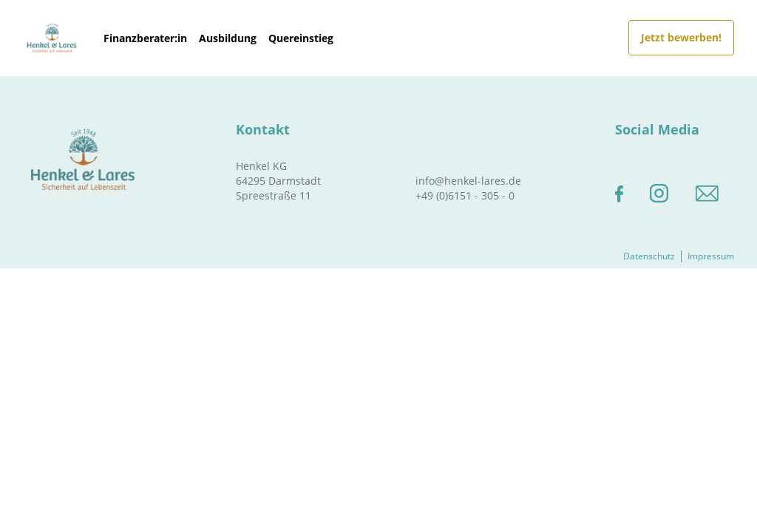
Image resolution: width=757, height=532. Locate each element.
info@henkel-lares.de (468, 181)
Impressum (711, 256)
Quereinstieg (301, 38)
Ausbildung (228, 38)
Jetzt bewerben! (681, 37)
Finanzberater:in (145, 38)
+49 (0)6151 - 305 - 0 (465, 195)
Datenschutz (649, 256)
